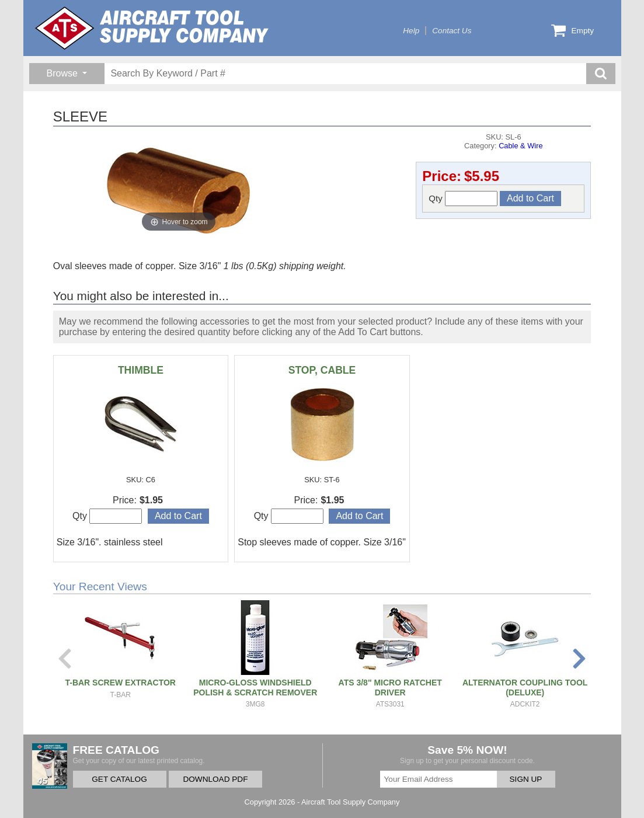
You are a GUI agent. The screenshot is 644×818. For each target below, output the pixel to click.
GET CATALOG (119, 779)
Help (411, 31)
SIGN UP (526, 779)
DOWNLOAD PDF (215, 779)
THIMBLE (141, 370)
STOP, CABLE (322, 370)
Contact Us (452, 31)
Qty (463, 199)
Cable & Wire (521, 146)
